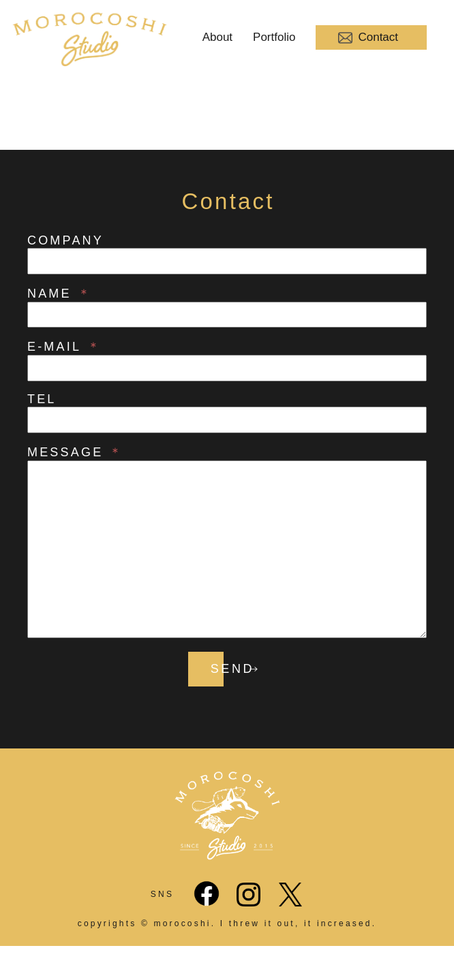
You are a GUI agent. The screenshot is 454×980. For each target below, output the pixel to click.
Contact (368, 38)
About (217, 37)
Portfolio (274, 37)
